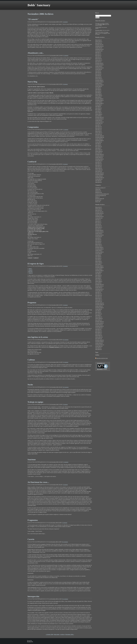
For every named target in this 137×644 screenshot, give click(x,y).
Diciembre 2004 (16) (100, 173)
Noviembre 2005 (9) (99, 156)
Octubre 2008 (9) (99, 102)
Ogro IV (31, 273)
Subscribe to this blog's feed (102, 358)
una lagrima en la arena (38, 337)
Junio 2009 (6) (98, 89)
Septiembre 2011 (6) (99, 49)
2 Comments (66, 130)
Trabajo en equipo (35, 402)
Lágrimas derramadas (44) (101, 195)
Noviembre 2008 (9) (99, 100)
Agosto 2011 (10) (99, 51)
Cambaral (32, 162)
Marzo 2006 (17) (99, 150)
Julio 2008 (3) (98, 106)
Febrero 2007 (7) (99, 133)
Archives (102, 37)
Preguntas (32, 302)
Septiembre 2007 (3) (99, 122)
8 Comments (66, 362)
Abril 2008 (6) (98, 111)
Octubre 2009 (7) (99, 83)
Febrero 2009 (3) (99, 96)
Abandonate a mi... (36, 53)
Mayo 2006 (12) (99, 147)
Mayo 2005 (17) (99, 165)
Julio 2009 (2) (98, 88)
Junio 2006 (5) (98, 145)
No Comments (65, 340)
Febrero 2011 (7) (99, 60)
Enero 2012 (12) (99, 43)
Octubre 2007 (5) (99, 120)
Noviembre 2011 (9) (99, 46)
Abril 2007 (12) (98, 130)
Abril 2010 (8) (98, 75)
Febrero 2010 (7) (99, 79)
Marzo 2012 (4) (98, 40)
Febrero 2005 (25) (99, 170)
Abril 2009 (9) (98, 92)
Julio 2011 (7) (98, 52)
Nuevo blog (32, 82)
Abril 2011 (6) (98, 57)
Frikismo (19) (98, 191)
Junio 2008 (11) (98, 108)
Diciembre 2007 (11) (100, 117)
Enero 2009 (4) (98, 97)
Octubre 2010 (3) (99, 66)
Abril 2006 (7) (98, 148)
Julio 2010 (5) (98, 71)
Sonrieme (32, 459)
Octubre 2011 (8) (99, 48)
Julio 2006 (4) (98, 143)
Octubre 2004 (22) (99, 176)
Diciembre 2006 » (70, 634)
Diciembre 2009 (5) (99, 80)
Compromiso (33, 127)
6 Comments (65, 404)
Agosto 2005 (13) (99, 160)
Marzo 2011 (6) (98, 58)
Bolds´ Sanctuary (39, 5)
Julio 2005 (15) (98, 162)
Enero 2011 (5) (98, 62)
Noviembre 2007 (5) (99, 119)
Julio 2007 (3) (98, 125)
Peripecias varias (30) (100, 198)
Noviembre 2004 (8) (99, 174)
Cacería (31, 539)
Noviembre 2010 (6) (99, 65)
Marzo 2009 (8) (98, 94)
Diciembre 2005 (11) (100, 154)
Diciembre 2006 (99, 30)
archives (105, 33)
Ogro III (30, 271)
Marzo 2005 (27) (99, 168)
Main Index (57, 634)
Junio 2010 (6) (98, 72)
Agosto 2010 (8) (99, 69)
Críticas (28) (98, 189)
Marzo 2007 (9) (98, 131)
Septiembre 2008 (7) (99, 103)
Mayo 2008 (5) (98, 109)
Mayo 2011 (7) (98, 55)
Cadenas (31, 360)
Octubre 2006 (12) (99, 139)
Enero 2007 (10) (99, 134)
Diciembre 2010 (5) (99, 63)
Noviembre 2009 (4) (99, 82)
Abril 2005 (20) (98, 167)
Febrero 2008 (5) (99, 114)
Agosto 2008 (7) (99, 105)
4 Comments (66, 55)
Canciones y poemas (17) (100, 188)
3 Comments (65, 22)
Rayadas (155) (98, 200)
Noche (30, 385)
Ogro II (31, 270)
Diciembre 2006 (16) (100, 136)
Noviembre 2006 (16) (100, 137)
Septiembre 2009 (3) (99, 85)
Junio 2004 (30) (99, 182)
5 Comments (65, 305)
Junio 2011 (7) (98, 54)
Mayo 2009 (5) (98, 91)
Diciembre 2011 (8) (99, 45)
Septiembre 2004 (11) (100, 177)
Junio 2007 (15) (99, 126)
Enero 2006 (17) (99, 153)
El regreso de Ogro (36, 264)
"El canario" (33, 19)
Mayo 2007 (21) (99, 128)
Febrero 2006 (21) (99, 151)
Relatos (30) (98, 202)
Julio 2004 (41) (98, 181)
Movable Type (30, 642)
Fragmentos (33, 520)
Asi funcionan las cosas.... (38, 482)
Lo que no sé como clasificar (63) (102, 194)
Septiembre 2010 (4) (99, 68)
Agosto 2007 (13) (99, 123)
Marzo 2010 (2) (98, 77)
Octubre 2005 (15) (99, 157)
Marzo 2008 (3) (98, 113)
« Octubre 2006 (49, 634)
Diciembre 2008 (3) (99, 99)
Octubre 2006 (98, 27)
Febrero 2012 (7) (99, 41)
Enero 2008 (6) (98, 116)
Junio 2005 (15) (99, 164)
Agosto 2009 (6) (99, 86)
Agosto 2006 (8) (99, 142)
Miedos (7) (98, 197)
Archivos (62, 634)
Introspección (33, 596)
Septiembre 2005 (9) (99, 159)
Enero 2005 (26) (99, 171)
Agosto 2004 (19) (99, 179)
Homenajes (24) (99, 192)
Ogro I (30, 268)
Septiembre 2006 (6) (99, 140)
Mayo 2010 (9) (98, 74)
